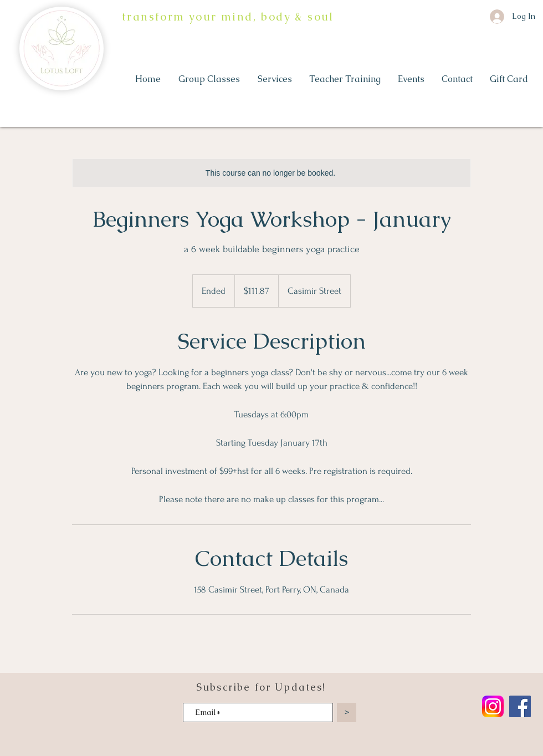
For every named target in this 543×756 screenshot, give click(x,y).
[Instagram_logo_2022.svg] (493, 706)
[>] (347, 712)
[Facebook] (520, 706)
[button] (210, 79)
